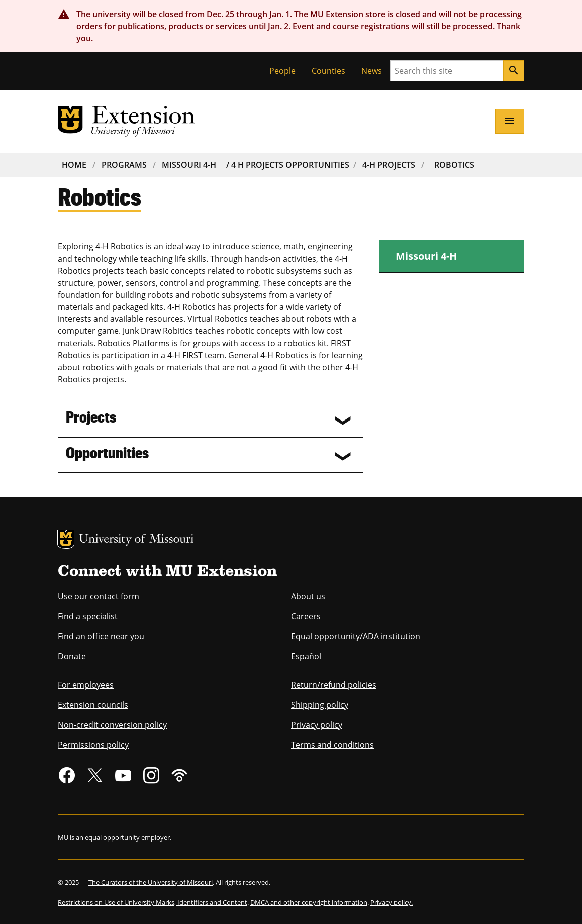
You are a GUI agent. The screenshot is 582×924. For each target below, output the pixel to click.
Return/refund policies (334, 685)
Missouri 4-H (189, 165)
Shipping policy (320, 705)
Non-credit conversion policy (112, 725)
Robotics (454, 165)
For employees (86, 685)
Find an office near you (101, 636)
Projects (91, 416)
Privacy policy (317, 725)
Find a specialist (88, 616)
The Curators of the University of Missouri (151, 882)
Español (306, 656)
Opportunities (107, 452)
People (282, 71)
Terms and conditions (332, 745)
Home (74, 165)
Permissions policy (93, 745)
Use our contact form (99, 596)
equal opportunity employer (127, 837)
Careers (306, 616)
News (372, 71)
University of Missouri (136, 540)
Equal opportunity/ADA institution (356, 636)
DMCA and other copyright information (309, 902)
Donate (72, 656)
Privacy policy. (392, 902)
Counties (328, 71)
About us (308, 596)
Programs (124, 165)
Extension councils (93, 705)
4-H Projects (389, 165)
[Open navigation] (510, 121)
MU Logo (66, 539)
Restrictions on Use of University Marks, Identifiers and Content (153, 902)
